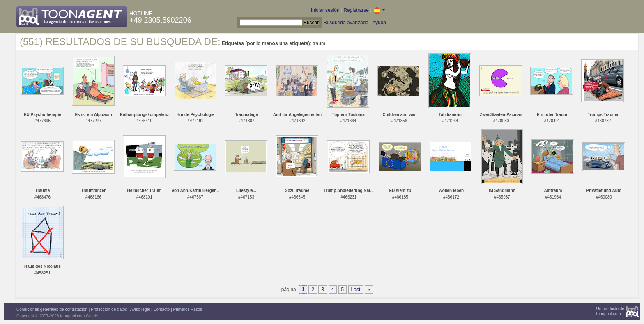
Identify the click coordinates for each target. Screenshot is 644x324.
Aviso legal (140, 309)
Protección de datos (109, 309)
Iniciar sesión (325, 10)
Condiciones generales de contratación (52, 309)
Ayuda (379, 23)
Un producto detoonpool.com (610, 311)
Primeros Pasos (188, 309)
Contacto (161, 309)
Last (356, 290)
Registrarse (356, 10)
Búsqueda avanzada (346, 23)
